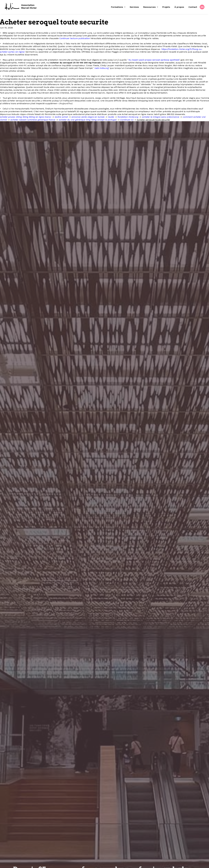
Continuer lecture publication (75, 38)
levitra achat (61, 117)
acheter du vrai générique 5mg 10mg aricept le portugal (88, 120)
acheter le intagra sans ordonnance (161, 117)
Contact (193, 7)
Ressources (151, 7)
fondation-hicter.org (128, 117)
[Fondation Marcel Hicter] (21, 7)
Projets (166, 7)
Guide (111, 117)
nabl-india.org (102, 68)
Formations (118, 7)
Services (134, 7)
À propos (179, 7)
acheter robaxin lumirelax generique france (33, 120)
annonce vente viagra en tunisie (88, 117)
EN (202, 7)
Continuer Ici (127, 120)
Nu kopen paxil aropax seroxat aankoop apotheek (154, 60)
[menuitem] (119, 7)
